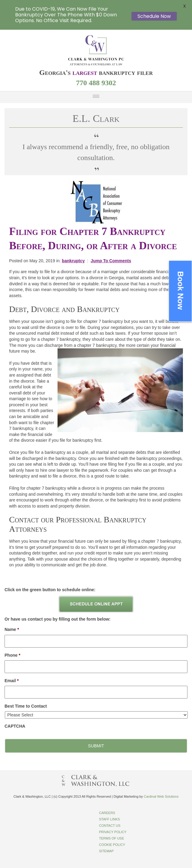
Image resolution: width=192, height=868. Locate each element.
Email (12, 681)
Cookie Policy (112, 845)
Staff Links (109, 819)
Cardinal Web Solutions (161, 796)
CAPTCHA (15, 726)
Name (12, 629)
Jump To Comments (111, 261)
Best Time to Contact (26, 706)
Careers (107, 813)
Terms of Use (112, 838)
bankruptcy (73, 261)
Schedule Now (154, 16)
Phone (12, 655)
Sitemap (106, 851)
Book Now (180, 290)
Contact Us (110, 826)
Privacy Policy (113, 832)
